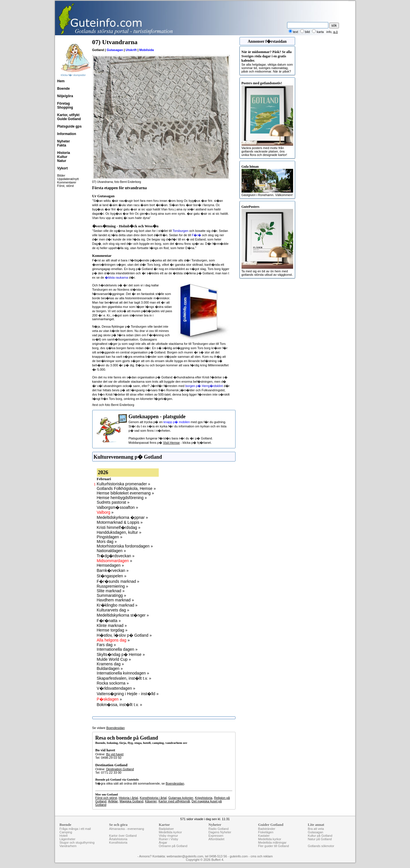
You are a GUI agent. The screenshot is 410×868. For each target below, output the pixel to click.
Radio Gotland (218, 829)
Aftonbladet (216, 839)
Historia (64, 153)
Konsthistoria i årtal (153, 798)
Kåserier (151, 801)
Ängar (163, 842)
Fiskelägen (266, 832)
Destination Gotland (120, 769)
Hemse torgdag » (112, 630)
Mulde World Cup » (114, 659)
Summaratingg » (112, 595)
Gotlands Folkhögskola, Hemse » (126, 488)
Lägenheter (68, 839)
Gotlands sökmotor (321, 846)
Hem (61, 81)
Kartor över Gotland (123, 836)
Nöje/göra (65, 96)
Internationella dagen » (117, 649)
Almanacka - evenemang (127, 829)
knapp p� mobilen (177, 422)
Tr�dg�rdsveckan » (116, 556)
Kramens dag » (110, 664)
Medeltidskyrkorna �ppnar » (122, 517)
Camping (66, 832)
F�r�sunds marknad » (118, 581)
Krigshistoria (204, 798)
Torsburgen (180, 231)
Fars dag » (106, 645)
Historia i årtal (128, 798)
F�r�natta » (109, 621)
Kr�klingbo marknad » (117, 605)
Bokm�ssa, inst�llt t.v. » (119, 705)
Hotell (64, 836)
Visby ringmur (168, 836)
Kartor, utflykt (68, 115)
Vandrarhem (68, 846)
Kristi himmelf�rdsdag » (119, 527)
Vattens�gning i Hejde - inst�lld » (128, 694)
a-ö (336, 32)
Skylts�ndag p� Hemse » (121, 654)
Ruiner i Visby (168, 839)
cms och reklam (262, 856)
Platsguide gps (69, 126)
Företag (64, 103)
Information (67, 134)
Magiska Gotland (132, 801)
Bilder (61, 175)
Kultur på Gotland (320, 836)
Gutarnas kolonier (181, 798)
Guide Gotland (69, 119)
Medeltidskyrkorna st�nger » (123, 615)
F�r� (196, 235)
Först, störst (66, 186)
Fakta (62, 145)
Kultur (62, 157)
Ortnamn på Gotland (173, 846)
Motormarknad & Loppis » (120, 522)
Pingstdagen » (110, 537)
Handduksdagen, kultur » (119, 532)
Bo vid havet (115, 754)
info (329, 32)
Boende (64, 89)
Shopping (65, 107)
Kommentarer (67, 182)
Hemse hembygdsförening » (122, 498)
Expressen (216, 836)
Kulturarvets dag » (113, 610)
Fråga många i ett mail (75, 829)
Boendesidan (115, 728)
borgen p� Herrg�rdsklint (204, 386)
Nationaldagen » (111, 551)
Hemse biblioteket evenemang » (125, 493)
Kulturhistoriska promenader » (124, 484)
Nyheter (64, 141)
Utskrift (131, 50)
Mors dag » (107, 541)
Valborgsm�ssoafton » (117, 507)
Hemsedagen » (110, 565)
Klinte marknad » (112, 625)
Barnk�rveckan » (113, 570)
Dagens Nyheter (220, 832)
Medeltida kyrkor (170, 832)
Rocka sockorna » (113, 683)
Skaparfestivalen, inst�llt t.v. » (124, 678)
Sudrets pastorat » (113, 502)
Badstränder (267, 829)
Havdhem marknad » (115, 600)
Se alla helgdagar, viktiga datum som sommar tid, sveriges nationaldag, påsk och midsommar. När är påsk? (267, 61)
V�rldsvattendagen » (116, 688)
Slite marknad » (111, 591)
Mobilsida (147, 50)
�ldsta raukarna (116, 277)
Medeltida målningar (272, 842)
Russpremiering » (113, 586)
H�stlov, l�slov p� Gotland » (124, 635)
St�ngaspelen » (112, 576)
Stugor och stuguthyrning (77, 842)
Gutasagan (115, 50)
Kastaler (264, 836)
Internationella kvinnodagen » (123, 673)
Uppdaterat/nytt (68, 179)
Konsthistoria (118, 842)
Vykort (63, 168)
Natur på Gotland (320, 839)
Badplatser (166, 829)
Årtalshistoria (118, 839)
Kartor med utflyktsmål (174, 801)
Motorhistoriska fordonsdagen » (125, 546)
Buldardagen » (110, 668)
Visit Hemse (171, 443)
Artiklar (113, 801)
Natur (62, 161)
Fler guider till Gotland (274, 846)
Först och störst (106, 798)
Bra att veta (316, 829)
